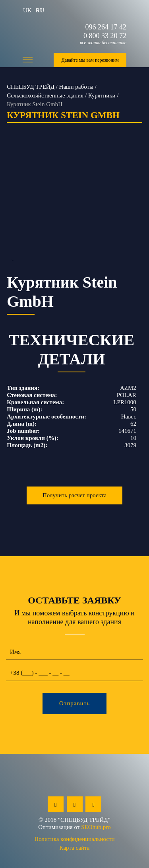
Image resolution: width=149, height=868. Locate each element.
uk (27, 10)
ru (40, 10)
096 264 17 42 (106, 27)
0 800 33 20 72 (105, 36)
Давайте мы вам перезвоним (90, 60)
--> (74, 208)
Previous (12, 208)
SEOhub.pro (96, 827)
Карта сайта (75, 848)
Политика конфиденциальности (74, 839)
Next (137, 208)
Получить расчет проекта (74, 495)
